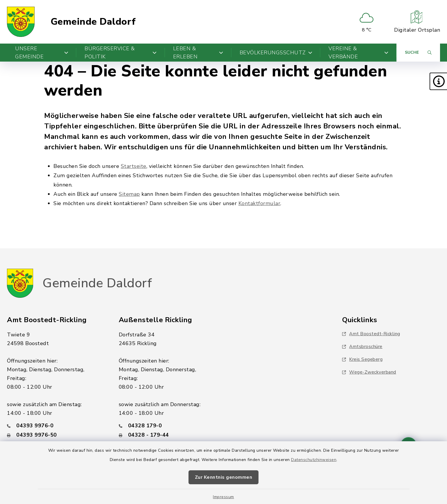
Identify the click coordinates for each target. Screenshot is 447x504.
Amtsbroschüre (362, 347)
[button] (438, 81)
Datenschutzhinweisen (314, 460)
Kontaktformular (260, 203)
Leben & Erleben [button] (198, 53)
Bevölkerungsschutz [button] (276, 53)
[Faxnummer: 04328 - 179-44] (168, 435)
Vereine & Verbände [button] (358, 53)
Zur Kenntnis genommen (224, 477)
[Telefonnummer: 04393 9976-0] (56, 426)
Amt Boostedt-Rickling (371, 334)
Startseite (134, 166)
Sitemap (129, 194)
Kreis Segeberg (362, 359)
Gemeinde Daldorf (93, 22)
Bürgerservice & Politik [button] (121, 53)
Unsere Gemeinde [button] (42, 53)
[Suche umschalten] (418, 53)
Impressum (223, 497)
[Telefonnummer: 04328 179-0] (168, 426)
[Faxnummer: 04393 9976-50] (56, 435)
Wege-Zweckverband (369, 372)
